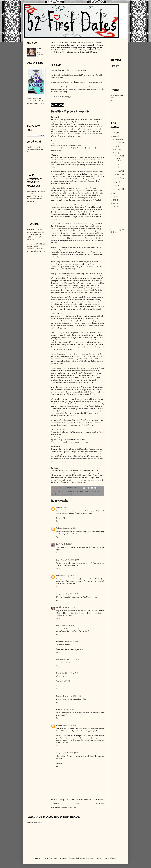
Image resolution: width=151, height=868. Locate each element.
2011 (115, 133)
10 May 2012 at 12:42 (72, 753)
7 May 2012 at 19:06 (72, 660)
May (117, 153)
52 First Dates (78, 491)
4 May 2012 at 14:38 (68, 607)
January (118, 139)
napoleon (55, 494)
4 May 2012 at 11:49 (69, 528)
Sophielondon (61, 660)
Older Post (100, 804)
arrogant (87, 491)
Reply (58, 521)
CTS (57, 607)
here (32, 147)
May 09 (120, 171)
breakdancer (95, 491)
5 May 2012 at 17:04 (67, 626)
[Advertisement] (33, 114)
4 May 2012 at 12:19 (66, 544)
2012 (115, 136)
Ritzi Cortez (60, 673)
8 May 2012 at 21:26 (75, 696)
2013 (115, 193)
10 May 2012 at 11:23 (69, 725)
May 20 (120, 175)
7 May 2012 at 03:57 (72, 641)
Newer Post (56, 804)
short (70, 494)
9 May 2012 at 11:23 (67, 709)
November (119, 189)
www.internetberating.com (36, 822)
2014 (115, 197)
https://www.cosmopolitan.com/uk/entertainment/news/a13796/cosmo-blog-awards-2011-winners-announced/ (36, 196)
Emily (58, 626)
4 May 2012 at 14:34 (72, 594)
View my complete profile (40, 54)
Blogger (114, 858)
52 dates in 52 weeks (64, 491)
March (117, 146)
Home (78, 804)
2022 (115, 203)
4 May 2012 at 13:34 (73, 560)
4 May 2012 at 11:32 (69, 508)
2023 (115, 207)
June (117, 182)
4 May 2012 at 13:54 (72, 576)
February (119, 143)
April (117, 149)
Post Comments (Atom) (69, 808)
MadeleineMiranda (62, 696)
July (117, 186)
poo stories (63, 494)
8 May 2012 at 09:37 (72, 673)
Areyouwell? (60, 576)
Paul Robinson (61, 560)
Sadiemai (59, 528)
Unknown (59, 508)
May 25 (120, 178)
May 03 (120, 156)
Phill (57, 544)
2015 (115, 200)
